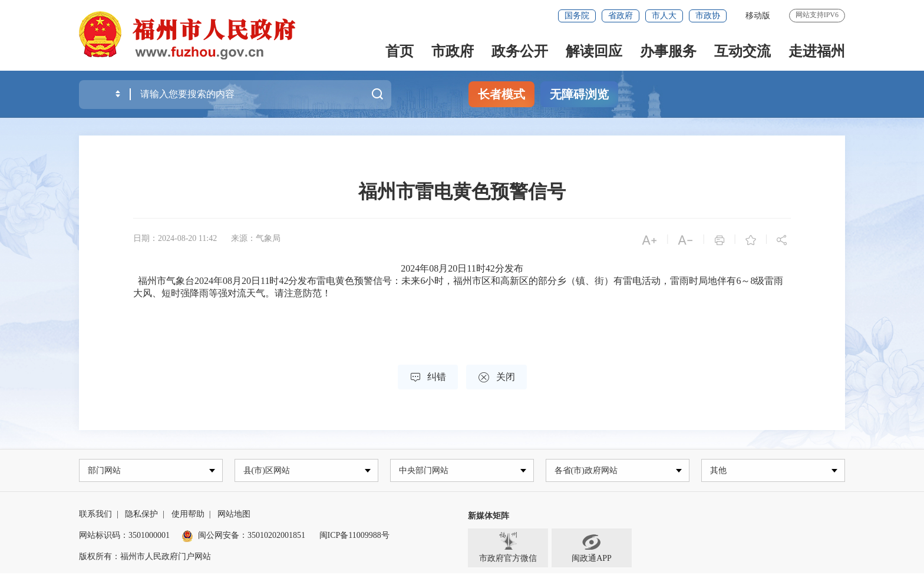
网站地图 (234, 516)
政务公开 (520, 51)
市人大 (664, 16)
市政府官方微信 (508, 549)
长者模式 (501, 94)
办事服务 (668, 51)
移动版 (758, 16)
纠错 (428, 377)
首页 (400, 51)
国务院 (577, 16)
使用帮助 (188, 516)
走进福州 (817, 51)
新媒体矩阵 (489, 518)
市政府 (453, 51)
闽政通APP (592, 549)
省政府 (621, 16)
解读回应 (594, 51)
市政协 (708, 16)
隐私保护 (141, 516)
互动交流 (742, 51)
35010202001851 (276, 537)
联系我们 (95, 516)
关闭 (496, 377)
